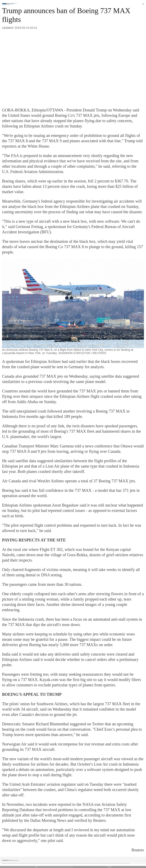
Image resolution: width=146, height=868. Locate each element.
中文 (36, 867)
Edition (16, 3)
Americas (7, 5)
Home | (3, 5)
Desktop (110, 867)
